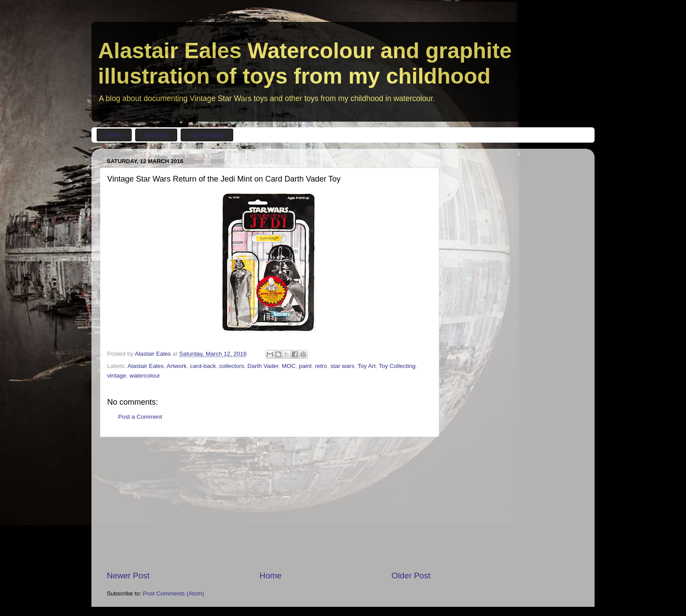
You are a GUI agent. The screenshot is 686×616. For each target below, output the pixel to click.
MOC (289, 366)
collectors (232, 366)
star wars (342, 366)
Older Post (411, 576)
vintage (117, 376)
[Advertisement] (269, 504)
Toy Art (366, 366)
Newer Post (128, 576)
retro (321, 366)
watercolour (145, 376)
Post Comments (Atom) (174, 593)
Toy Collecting (397, 366)
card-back (203, 366)
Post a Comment (140, 417)
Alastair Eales (146, 366)
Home (270, 576)
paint (305, 366)
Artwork (177, 366)
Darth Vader (263, 366)
